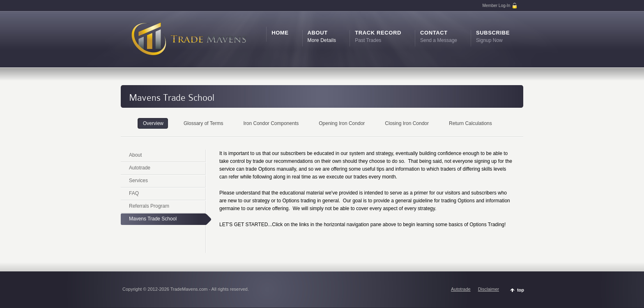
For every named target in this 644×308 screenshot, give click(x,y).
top (521, 290)
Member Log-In (500, 6)
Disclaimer (489, 289)
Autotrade (461, 289)
